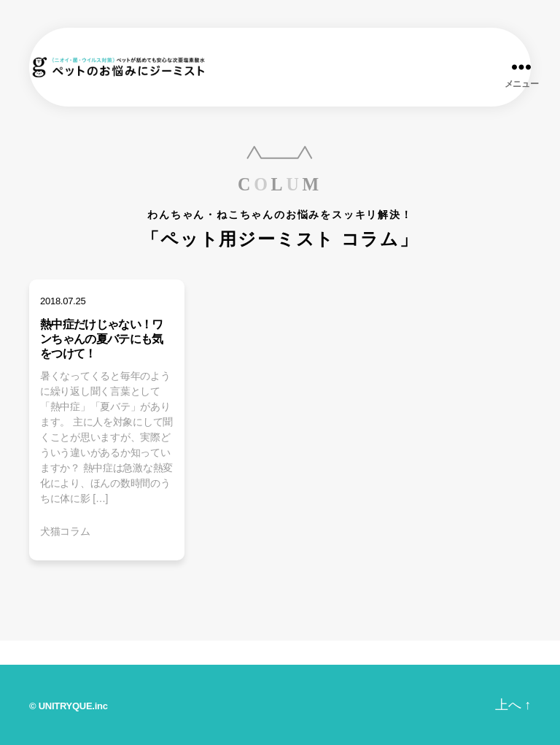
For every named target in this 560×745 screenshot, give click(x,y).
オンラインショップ (500, 653)
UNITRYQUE (66, 706)
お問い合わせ (394, 653)
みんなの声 (310, 653)
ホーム (30, 651)
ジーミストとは (220, 653)
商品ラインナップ (115, 653)
